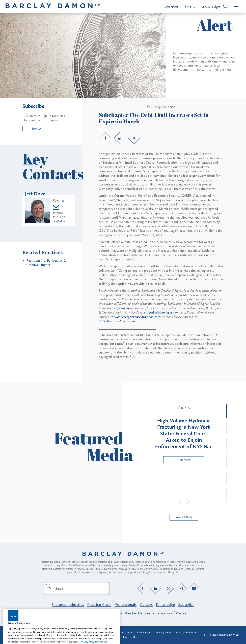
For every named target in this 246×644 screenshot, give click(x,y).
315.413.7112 (60, 216)
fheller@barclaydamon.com (117, 321)
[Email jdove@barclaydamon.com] (60, 208)
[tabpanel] (184, 434)
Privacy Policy (164, 632)
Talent (190, 6)
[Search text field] (80, 588)
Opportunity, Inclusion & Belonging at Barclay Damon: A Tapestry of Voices (123, 613)
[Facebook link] (105, 138)
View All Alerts (184, 517)
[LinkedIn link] (120, 138)
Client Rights (144, 632)
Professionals (126, 604)
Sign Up (36, 129)
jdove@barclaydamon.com (128, 308)
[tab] (226, 411)
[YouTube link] (194, 588)
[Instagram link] (181, 588)
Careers (146, 604)
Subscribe (186, 604)
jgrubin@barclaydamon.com (166, 312)
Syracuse (58, 213)
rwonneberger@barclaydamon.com (137, 317)
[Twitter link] (134, 138)
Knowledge (210, 6)
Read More (59, 221)
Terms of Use (130, 637)
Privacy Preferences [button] (187, 632)
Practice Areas (99, 604)
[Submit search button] (48, 586)
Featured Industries (68, 604)
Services (172, 6)
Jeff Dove (35, 194)
